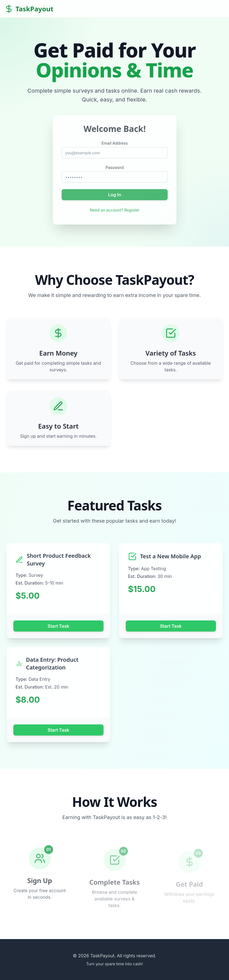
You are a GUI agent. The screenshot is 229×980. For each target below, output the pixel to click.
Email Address (114, 143)
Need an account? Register (114, 210)
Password (114, 167)
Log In (114, 194)
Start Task (58, 626)
